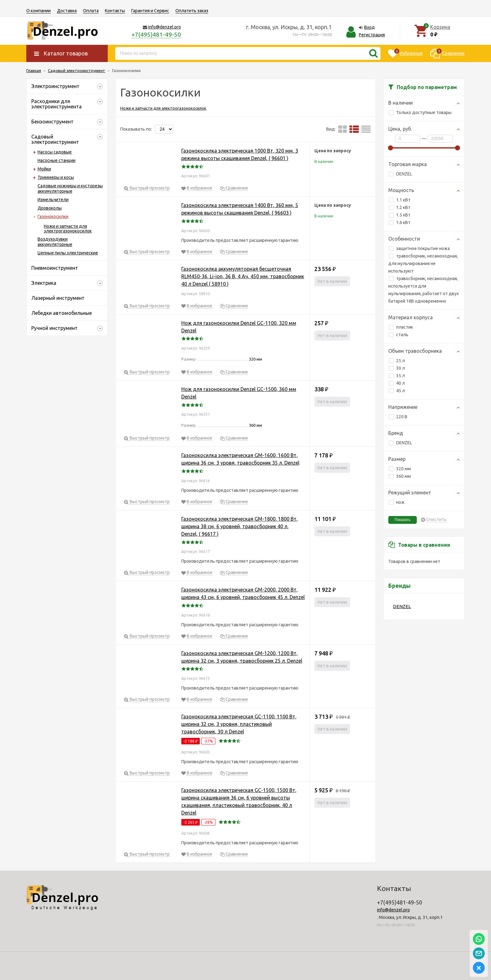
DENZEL (401, 174)
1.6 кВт (400, 222)
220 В (398, 417)
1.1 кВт (400, 200)
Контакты (115, 11)
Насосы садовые (55, 152)
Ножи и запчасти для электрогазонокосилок (68, 229)
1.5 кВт (400, 215)
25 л (397, 361)
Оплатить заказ (192, 11)
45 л (397, 391)
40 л (397, 383)
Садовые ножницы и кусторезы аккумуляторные (70, 188)
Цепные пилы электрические (68, 253)
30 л (397, 368)
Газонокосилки (53, 216)
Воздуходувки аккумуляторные (55, 242)
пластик (401, 327)
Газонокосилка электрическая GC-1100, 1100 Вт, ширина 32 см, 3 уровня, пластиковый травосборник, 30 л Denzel (239, 724)
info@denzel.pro (165, 27)
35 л (397, 376)
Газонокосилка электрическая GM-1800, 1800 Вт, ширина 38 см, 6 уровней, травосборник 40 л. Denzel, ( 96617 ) (240, 526)
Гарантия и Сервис (150, 11)
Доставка (67, 11)
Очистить (436, 520)
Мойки (44, 169)
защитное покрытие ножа (419, 248)
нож (397, 502)
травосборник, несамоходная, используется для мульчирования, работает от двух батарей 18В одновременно (424, 290)
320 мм (400, 469)
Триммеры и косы (56, 177)
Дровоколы (50, 208)
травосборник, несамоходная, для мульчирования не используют (423, 263)
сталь (399, 335)
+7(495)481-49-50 (156, 34)
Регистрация (372, 35)
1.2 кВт (400, 207)
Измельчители (53, 200)
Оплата (91, 11)
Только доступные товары (420, 112)
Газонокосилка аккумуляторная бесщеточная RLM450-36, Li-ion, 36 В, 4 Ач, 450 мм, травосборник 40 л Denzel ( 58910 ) (243, 276)
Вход (370, 27)
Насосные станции (57, 160)
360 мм (400, 476)
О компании (39, 11)
